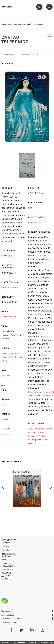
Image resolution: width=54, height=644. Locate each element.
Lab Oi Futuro (7, 569)
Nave (4, 559)
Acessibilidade (8, 615)
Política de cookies (9, 622)
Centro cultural (8, 566)
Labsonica (6, 563)
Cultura (5, 539)
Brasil (31, 208)
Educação (6, 543)
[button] (4, 487)
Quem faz (6, 550)
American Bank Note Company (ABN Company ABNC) (12, 357)
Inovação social (8, 546)
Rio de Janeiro (34, 222)
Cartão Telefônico (9, 317)
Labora (5, 556)
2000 (3, 405)
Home (4, 25)
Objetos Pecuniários (10, 287)
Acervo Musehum (16, 25)
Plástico (5, 419)
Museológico (7, 256)
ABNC (31, 429)
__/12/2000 (6, 375)
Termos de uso (8, 611)
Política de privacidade (11, 618)
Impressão (6, 434)
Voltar (49, 36)
